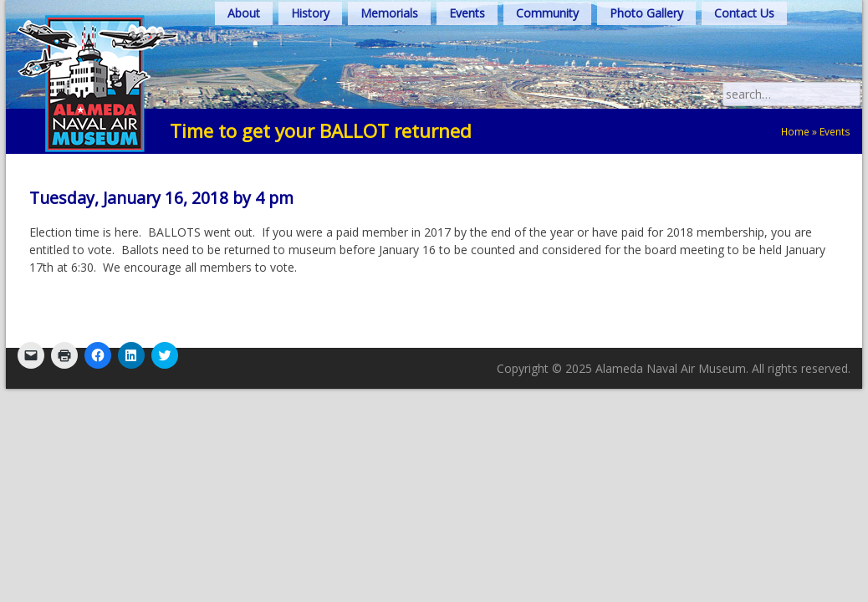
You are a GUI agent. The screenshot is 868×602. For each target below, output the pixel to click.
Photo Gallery (646, 13)
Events (467, 13)
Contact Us (744, 13)
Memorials (389, 13)
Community (547, 13)
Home (795, 131)
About (244, 13)
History (310, 13)
